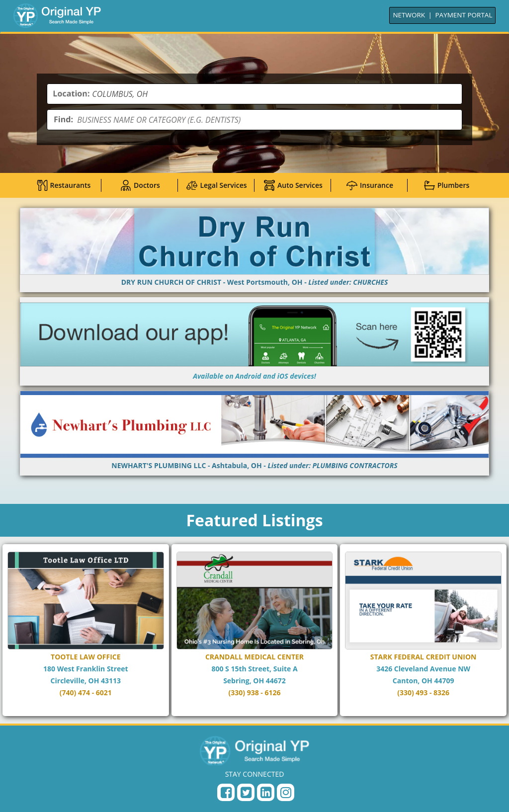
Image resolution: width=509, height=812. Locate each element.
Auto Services (293, 185)
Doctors (140, 185)
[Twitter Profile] (246, 792)
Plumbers (447, 185)
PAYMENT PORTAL (464, 15)
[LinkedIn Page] (266, 792)
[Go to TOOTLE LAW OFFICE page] (86, 630)
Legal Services (216, 185)
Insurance (370, 185)
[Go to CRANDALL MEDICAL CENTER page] (255, 630)
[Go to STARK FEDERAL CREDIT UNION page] (423, 630)
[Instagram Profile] (286, 792)
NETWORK (409, 15)
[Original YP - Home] (254, 750)
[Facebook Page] (226, 792)
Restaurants (64, 185)
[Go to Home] (57, 15)
